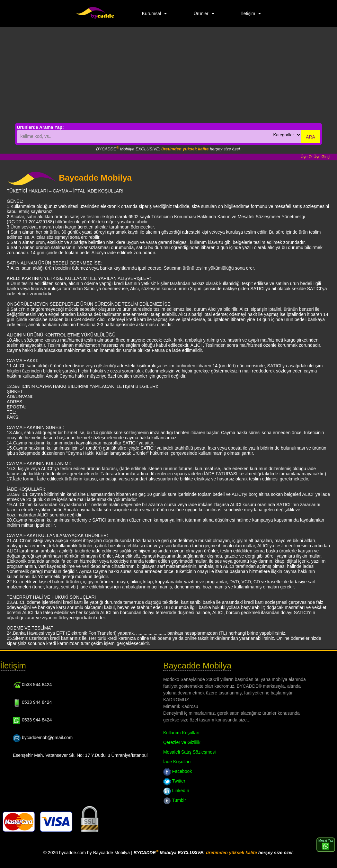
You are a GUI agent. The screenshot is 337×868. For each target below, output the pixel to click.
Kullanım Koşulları (181, 733)
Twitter (174, 781)
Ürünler (201, 13)
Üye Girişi (322, 157)
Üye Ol (307, 157)
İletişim (248, 13)
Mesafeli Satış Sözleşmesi (189, 752)
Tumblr (175, 800)
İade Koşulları (177, 762)
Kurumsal (151, 13)
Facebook (177, 771)
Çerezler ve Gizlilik (182, 742)
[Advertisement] (168, 75)
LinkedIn (176, 791)
